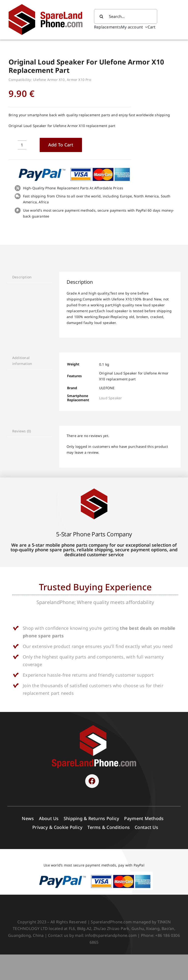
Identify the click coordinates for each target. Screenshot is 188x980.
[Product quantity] (22, 145)
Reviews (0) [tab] (22, 431)
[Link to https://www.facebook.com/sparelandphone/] (92, 781)
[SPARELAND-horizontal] (94, 726)
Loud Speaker (111, 398)
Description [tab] (22, 277)
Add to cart (61, 145)
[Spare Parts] (49, 5)
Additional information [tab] (22, 361)
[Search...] (126, 16)
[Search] (101, 16)
